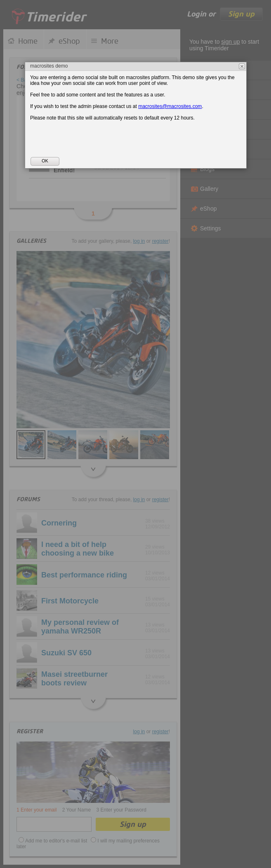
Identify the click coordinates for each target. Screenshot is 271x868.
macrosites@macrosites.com (170, 106)
